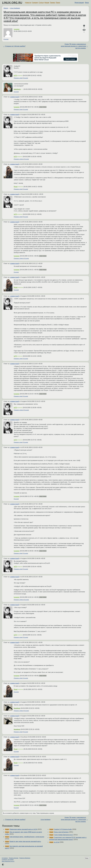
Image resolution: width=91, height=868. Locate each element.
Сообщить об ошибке (8, 860)
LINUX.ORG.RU (12, 3)
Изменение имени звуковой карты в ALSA (23, 829)
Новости (28, 3)
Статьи (41, 3)
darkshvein (17, 89)
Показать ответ (18, 78)
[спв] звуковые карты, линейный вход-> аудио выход (27, 837)
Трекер (52, 3)
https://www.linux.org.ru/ (8, 861)
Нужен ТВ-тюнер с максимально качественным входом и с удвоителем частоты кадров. (73, 46)
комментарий (15, 97)
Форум (47, 3)
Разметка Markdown (25, 858)
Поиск (58, 3)
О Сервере (5, 858)
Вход (87, 3)
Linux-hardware (15, 8)
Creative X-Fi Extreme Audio (63, 829)
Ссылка (6, 39)
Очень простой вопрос (61, 832)
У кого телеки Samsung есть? (63, 835)
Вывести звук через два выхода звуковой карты (25, 841)
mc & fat (56, 842)
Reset (16, 187)
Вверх (87, 858)
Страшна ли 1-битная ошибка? (15, 46)
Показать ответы (19, 159)
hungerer (17, 29)
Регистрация (79, 3)
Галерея (35, 3)
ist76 (15, 75)
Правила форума (14, 858)
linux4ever (17, 708)
